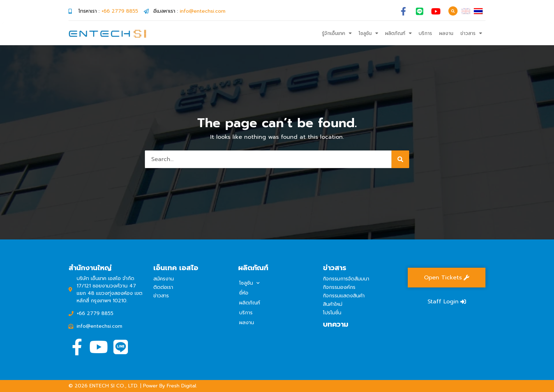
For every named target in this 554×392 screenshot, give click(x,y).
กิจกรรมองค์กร (339, 287)
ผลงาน (446, 33)
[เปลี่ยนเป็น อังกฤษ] (466, 11)
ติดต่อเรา (163, 287)
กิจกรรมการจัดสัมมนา (346, 279)
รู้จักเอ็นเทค (337, 34)
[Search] (400, 159)
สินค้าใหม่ (333, 304)
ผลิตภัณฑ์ (398, 34)
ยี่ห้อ (244, 293)
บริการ (425, 33)
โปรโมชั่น (332, 313)
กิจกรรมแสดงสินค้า (344, 296)
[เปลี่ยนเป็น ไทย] (478, 11)
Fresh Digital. (182, 386)
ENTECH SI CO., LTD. (114, 386)
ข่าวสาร (471, 34)
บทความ (336, 324)
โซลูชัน (368, 34)
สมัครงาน (164, 279)
